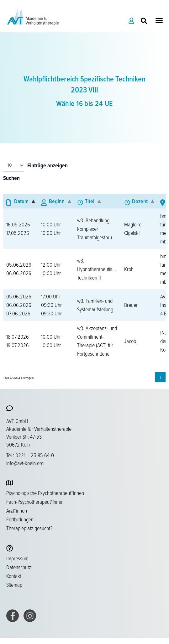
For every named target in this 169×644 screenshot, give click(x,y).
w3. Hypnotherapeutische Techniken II (98, 269)
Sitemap (14, 585)
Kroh (129, 269)
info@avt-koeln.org (25, 463)
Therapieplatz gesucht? (29, 528)
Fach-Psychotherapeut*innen (35, 502)
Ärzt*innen (17, 510)
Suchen (11, 178)
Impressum (17, 558)
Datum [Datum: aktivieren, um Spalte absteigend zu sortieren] (21, 201)
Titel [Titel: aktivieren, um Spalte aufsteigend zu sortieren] (90, 201)
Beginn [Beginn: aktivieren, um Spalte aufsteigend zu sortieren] (57, 201)
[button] (159, 20)
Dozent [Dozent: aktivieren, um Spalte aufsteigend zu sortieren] (140, 201)
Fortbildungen (20, 519)
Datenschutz (19, 567)
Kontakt (14, 576)
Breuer (131, 305)
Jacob (130, 341)
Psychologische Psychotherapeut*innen (45, 493)
